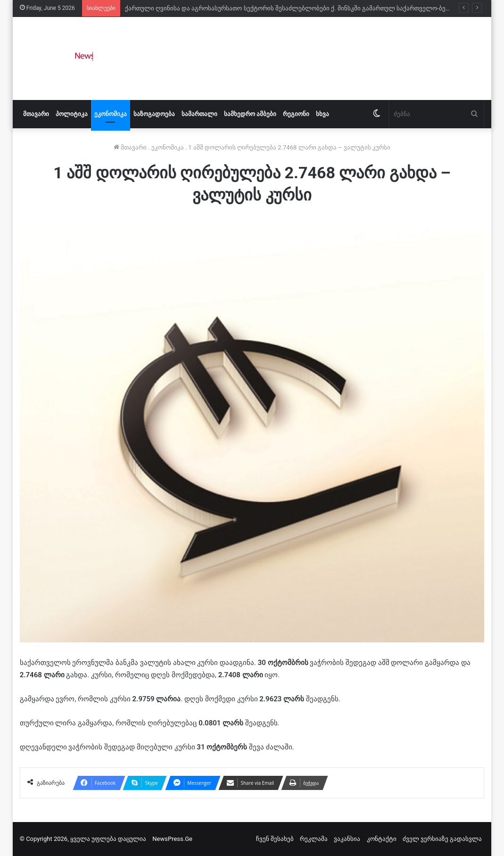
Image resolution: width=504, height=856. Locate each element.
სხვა (322, 114)
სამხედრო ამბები (250, 114)
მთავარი (36, 114)
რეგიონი (296, 114)
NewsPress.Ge (172, 839)
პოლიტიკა (72, 114)
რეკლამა (314, 839)
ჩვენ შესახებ (275, 839)
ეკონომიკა (111, 114)
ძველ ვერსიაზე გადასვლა (442, 839)
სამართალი (199, 114)
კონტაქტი (382, 839)
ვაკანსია (347, 839)
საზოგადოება (154, 114)
